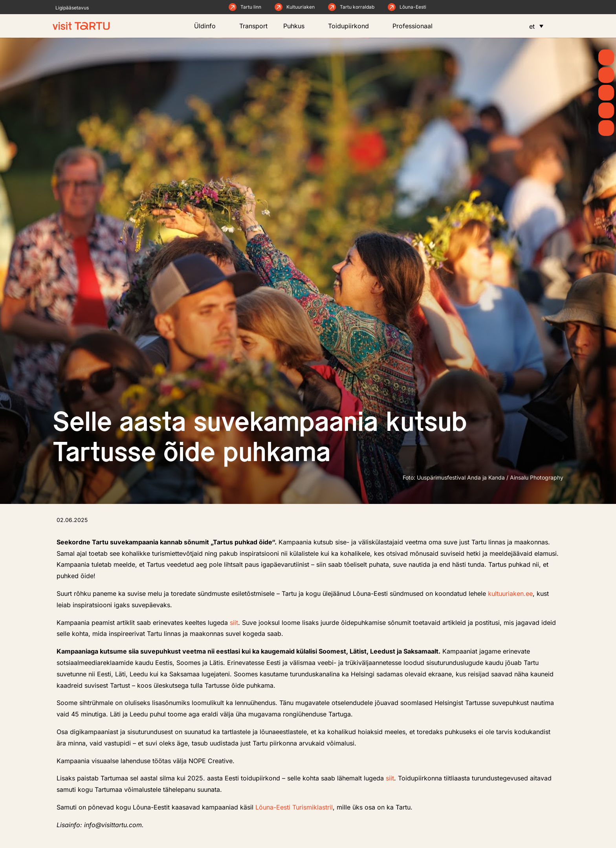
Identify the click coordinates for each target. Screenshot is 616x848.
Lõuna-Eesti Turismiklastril (294, 807)
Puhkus (298, 26)
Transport (253, 26)
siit (234, 623)
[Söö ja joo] (606, 110)
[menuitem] (536, 26)
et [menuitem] (532, 26)
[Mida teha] (606, 93)
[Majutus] (606, 128)
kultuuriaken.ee (510, 593)
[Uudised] (606, 75)
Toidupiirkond (352, 26)
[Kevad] (606, 57)
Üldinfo (209, 26)
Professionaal (416, 26)
